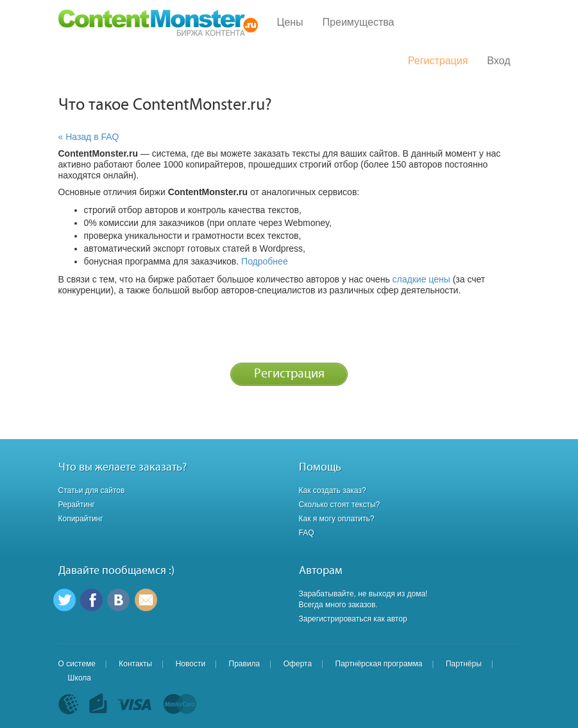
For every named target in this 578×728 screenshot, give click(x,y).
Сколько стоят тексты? (340, 505)
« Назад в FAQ (89, 137)
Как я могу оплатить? (337, 519)
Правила (245, 664)
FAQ (307, 533)
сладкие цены (421, 279)
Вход (498, 61)
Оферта (298, 664)
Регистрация (438, 61)
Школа (80, 678)
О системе (77, 664)
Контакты (135, 664)
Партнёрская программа (379, 664)
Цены (290, 22)
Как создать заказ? (333, 490)
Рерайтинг (77, 505)
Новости (191, 664)
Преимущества (359, 22)
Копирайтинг (81, 519)
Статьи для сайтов (92, 490)
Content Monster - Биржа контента (158, 23)
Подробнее (265, 261)
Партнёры (464, 664)
